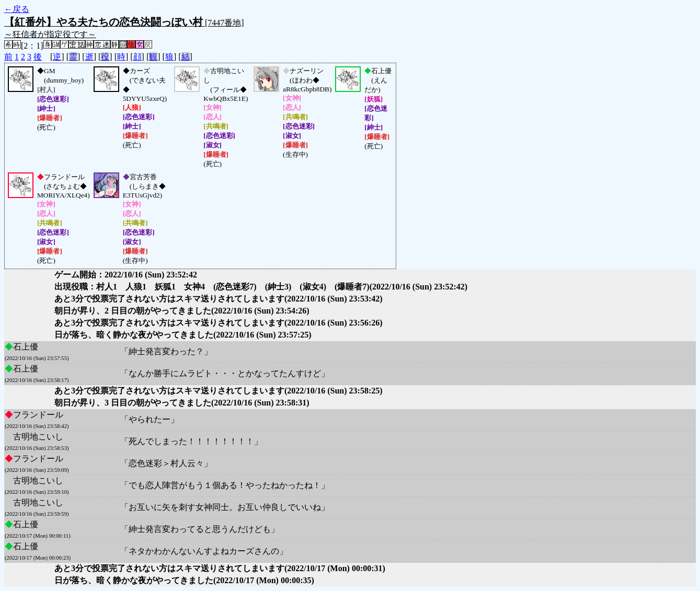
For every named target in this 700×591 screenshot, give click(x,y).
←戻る (17, 9)
